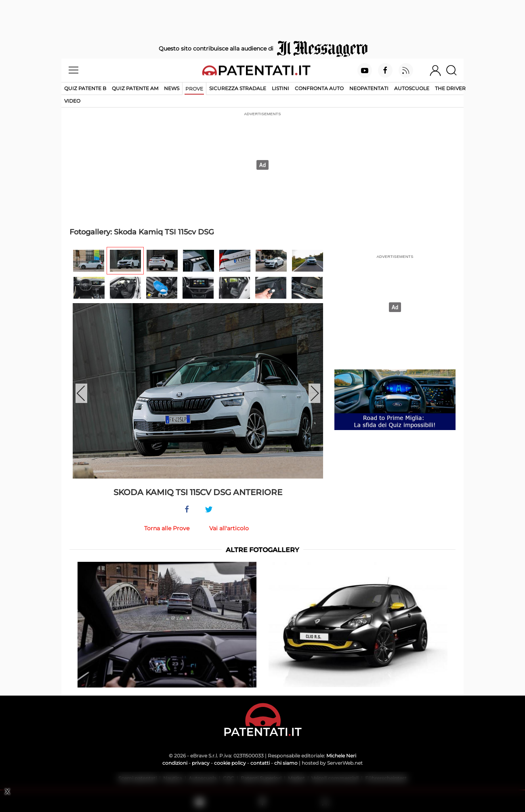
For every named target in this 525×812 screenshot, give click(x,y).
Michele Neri (341, 756)
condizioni (175, 763)
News (172, 88)
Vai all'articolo (229, 528)
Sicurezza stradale (238, 88)
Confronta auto (319, 88)
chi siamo (286, 763)
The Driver (450, 88)
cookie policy (230, 763)
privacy (201, 763)
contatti (260, 763)
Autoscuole (412, 88)
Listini (280, 88)
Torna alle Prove (167, 528)
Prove (194, 89)
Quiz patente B (85, 88)
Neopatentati (369, 88)
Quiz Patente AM (135, 88)
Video (72, 101)
